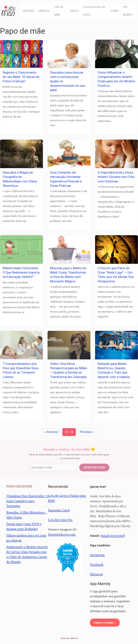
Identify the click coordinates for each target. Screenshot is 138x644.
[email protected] (113, 536)
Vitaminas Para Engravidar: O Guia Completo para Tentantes (27, 501)
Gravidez (28, 11)
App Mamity (128, 11)
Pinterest (97, 574)
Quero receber (94, 467)
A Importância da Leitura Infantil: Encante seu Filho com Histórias (116, 177)
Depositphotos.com (62, 535)
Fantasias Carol (59, 510)
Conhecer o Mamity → (105, 623)
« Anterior (51, 432)
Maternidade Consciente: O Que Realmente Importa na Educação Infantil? (21, 273)
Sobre (115, 11)
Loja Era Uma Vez (60, 520)
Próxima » (87, 432)
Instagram (97, 555)
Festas (74, 11)
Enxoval (44, 11)
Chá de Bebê (59, 11)
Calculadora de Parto (94, 11)
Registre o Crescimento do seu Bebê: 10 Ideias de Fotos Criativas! (21, 77)
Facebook (97, 565)
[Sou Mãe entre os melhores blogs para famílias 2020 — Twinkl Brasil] (69, 558)
